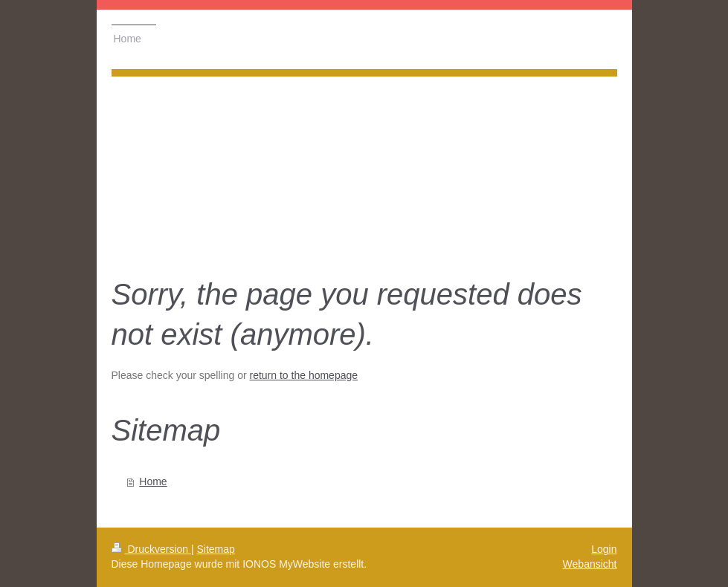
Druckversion (151, 549)
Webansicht (590, 564)
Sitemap (216, 549)
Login (604, 549)
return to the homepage (304, 375)
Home (153, 481)
